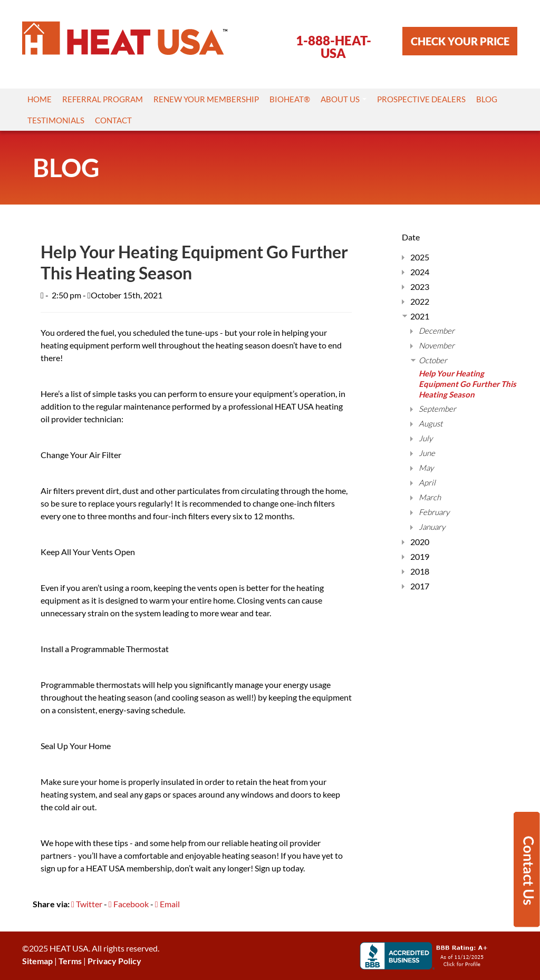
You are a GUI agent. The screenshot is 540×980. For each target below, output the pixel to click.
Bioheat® (290, 99)
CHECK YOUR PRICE (460, 41)
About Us (344, 99)
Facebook (129, 904)
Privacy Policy (114, 961)
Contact (113, 120)
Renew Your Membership (206, 99)
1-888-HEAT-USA (334, 47)
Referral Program (103, 99)
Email (167, 904)
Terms (70, 961)
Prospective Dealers (421, 99)
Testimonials (56, 120)
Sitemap (37, 961)
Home (40, 99)
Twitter (87, 904)
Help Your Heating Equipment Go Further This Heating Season (467, 384)
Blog (487, 99)
